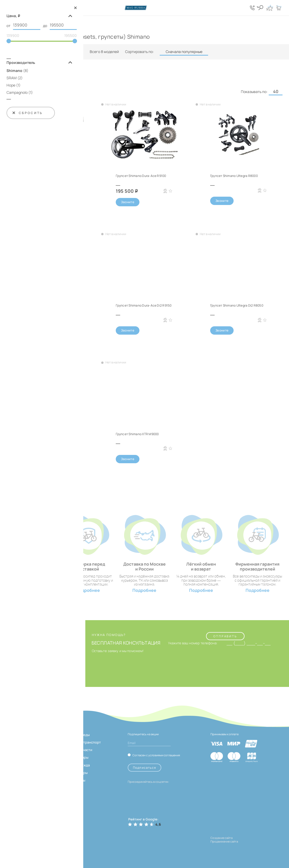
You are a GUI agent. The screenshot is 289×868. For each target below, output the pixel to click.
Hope (11, 85)
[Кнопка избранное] (269, 8)
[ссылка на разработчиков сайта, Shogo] (240, 847)
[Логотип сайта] (145, 8)
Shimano (14, 71)
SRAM (12, 78)
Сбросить (27, 113)
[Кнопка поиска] (260, 8)
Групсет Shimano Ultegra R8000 (234, 176)
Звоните (128, 202)
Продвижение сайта (224, 841)
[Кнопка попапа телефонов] (253, 8)
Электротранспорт (85, 742)
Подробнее (88, 590)
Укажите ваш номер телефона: (193, 643)
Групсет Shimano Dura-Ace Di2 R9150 (144, 305)
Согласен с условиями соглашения (156, 755)
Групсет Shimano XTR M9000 (137, 434)
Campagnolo (17, 93)
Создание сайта (221, 838)
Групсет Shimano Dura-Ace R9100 (141, 176)
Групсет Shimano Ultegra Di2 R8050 (237, 305)
